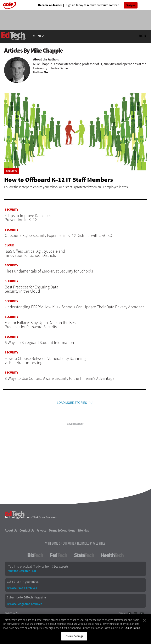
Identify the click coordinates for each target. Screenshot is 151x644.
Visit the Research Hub (22, 572)
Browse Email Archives (22, 589)
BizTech (35, 556)
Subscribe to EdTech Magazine (26, 599)
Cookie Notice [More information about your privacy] (132, 628)
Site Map (83, 532)
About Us (11, 532)
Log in (142, 36)
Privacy (41, 532)
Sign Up (129, 5)
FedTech (59, 556)
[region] (75, 629)
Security (12, 171)
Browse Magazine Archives (24, 605)
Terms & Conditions (62, 532)
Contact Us (27, 532)
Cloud (10, 245)
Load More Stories (72, 403)
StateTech (84, 556)
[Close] (144, 620)
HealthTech (112, 556)
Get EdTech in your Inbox (23, 583)
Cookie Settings (74, 636)
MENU (37, 36)
